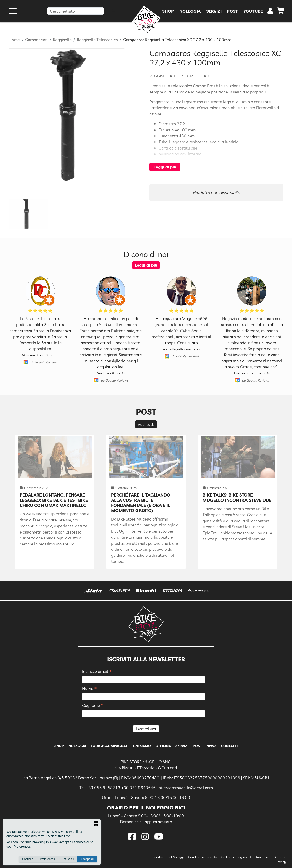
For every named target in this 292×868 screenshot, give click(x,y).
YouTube (253, 11)
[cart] (281, 11)
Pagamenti (244, 857)
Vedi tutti (146, 424)
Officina (163, 746)
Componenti (36, 40)
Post (197, 746)
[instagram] (146, 837)
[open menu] (13, 11)
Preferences (47, 859)
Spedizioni (227, 857)
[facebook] (133, 837)
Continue (28, 859)
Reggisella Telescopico (97, 40)
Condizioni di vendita (203, 857)
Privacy (281, 862)
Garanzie (280, 857)
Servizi (182, 746)
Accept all (87, 859)
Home (14, 40)
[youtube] (159, 837)
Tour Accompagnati (110, 746)
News (211, 746)
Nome (90, 689)
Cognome (93, 706)
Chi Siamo (142, 746)
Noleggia (77, 746)
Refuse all (68, 859)
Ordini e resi (263, 857)
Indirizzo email (97, 672)
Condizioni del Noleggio (169, 857)
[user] (270, 12)
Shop (59, 746)
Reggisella (62, 40)
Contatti (229, 746)
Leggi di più (165, 167)
